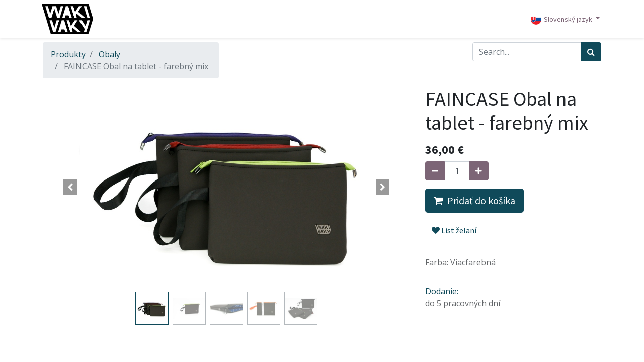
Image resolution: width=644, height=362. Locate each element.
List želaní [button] (454, 230)
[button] (70, 187)
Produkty (68, 54)
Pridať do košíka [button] (474, 200)
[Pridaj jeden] (479, 171)
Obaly (109, 54)
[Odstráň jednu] (435, 171)
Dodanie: (442, 291)
